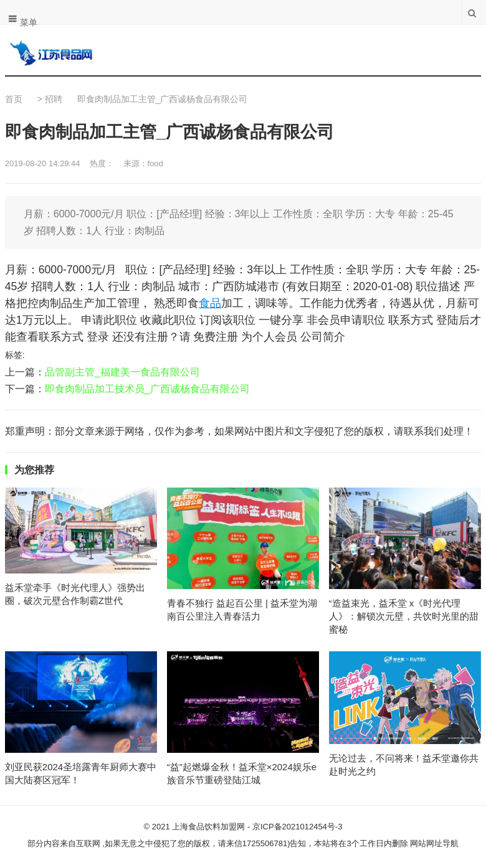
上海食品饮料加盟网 (208, 827)
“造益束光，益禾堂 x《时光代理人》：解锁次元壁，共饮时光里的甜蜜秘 (404, 616)
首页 (14, 99)
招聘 (54, 99)
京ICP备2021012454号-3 (298, 827)
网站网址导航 (434, 843)
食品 (210, 303)
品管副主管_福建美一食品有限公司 (122, 372)
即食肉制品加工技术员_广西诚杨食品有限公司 (147, 389)
